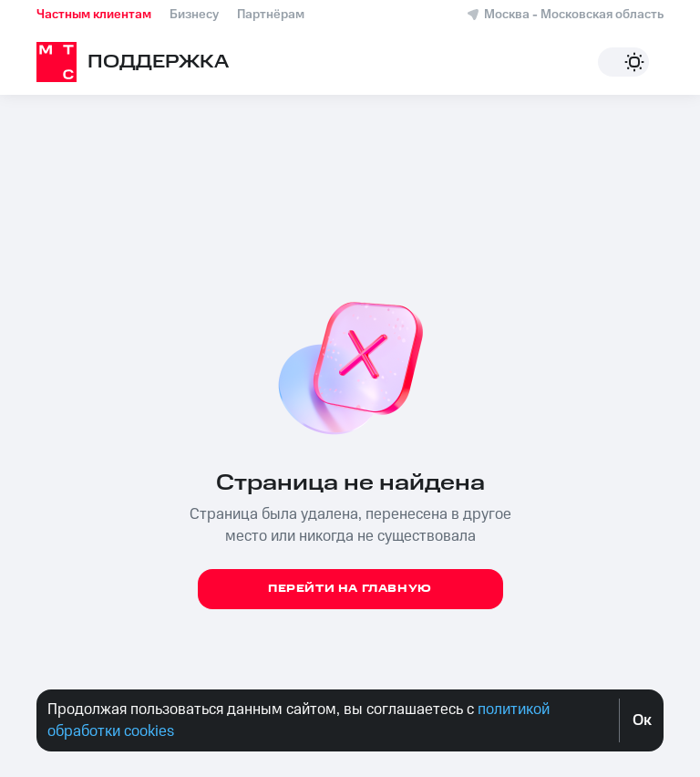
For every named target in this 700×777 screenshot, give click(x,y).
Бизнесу (194, 15)
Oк (642, 720)
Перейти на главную (350, 589)
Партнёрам (271, 15)
